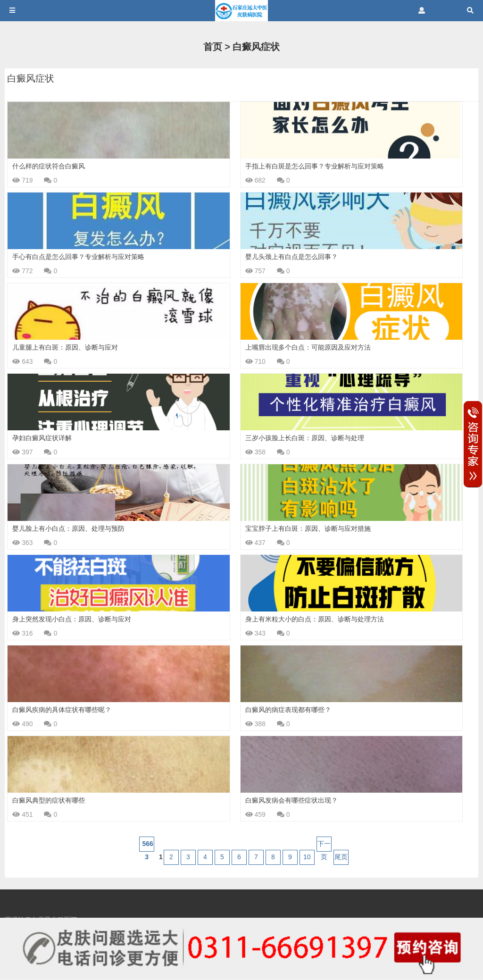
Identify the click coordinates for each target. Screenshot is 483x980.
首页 (213, 47)
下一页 (324, 846)
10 (307, 857)
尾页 (341, 857)
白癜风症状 (256, 47)
